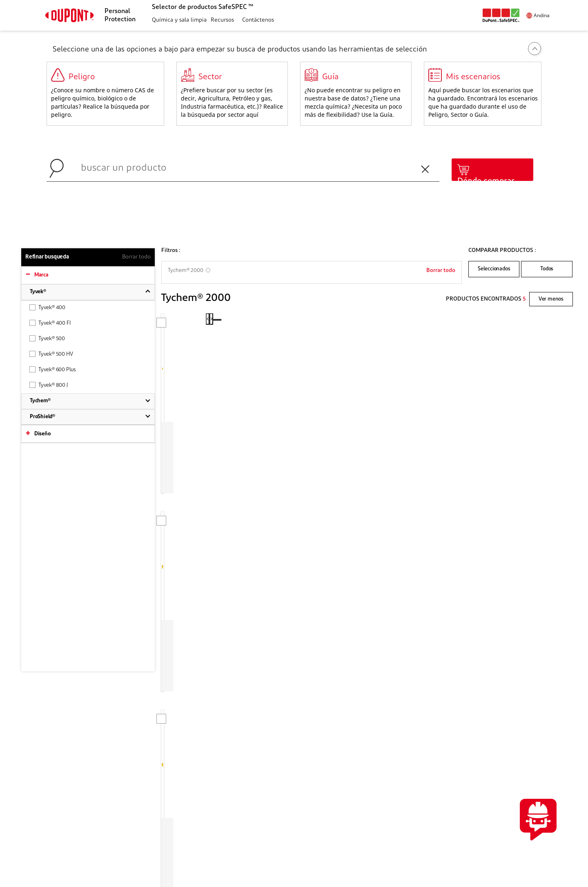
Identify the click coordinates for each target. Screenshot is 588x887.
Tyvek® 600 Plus (53, 369)
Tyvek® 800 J (49, 385)
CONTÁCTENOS (497, 741)
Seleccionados (494, 269)
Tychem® (40, 401)
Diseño (42, 434)
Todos (547, 269)
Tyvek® (38, 292)
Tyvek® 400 (47, 307)
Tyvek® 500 (47, 338)
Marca (41, 275)
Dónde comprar (486, 181)
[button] (178, 21)
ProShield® (42, 417)
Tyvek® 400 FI (50, 323)
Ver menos (551, 299)
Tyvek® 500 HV (51, 354)
